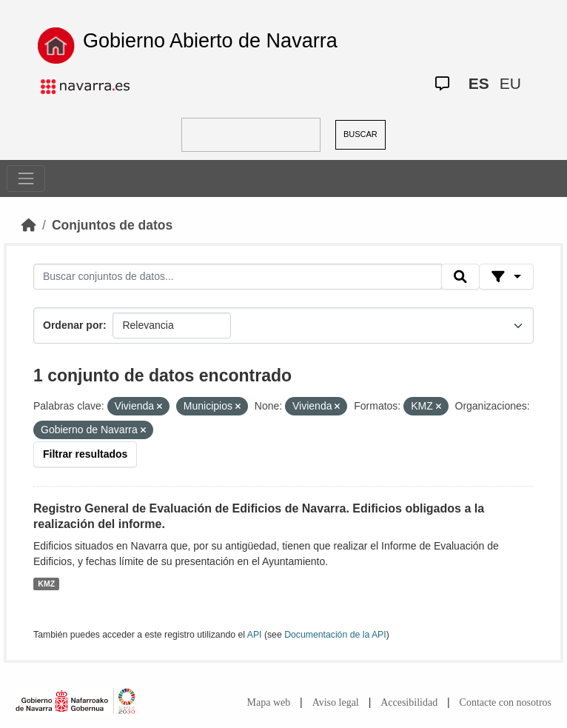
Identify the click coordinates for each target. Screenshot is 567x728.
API (255, 635)
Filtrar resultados (85, 454)
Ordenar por (73, 325)
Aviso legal (336, 702)
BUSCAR (360, 134)
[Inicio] (29, 225)
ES (479, 83)
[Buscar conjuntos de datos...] (238, 277)
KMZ (46, 584)
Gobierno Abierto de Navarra (210, 41)
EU (510, 83)
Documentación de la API (335, 635)
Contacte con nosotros (506, 702)
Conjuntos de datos (112, 225)
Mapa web (269, 702)
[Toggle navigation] (26, 178)
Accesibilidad (409, 702)
